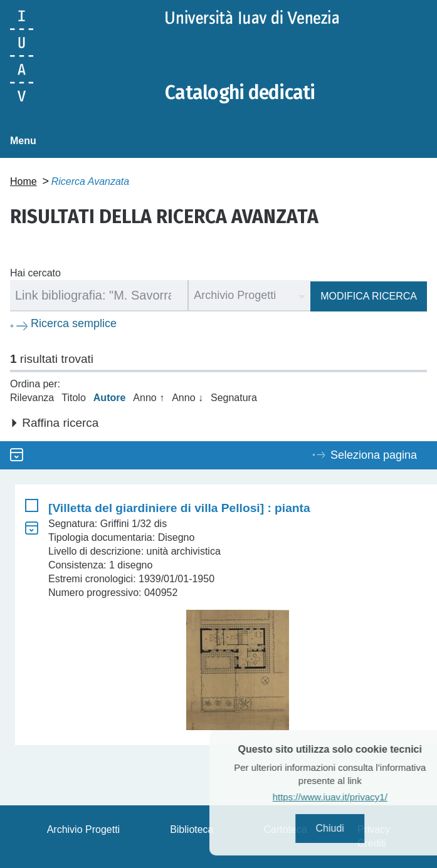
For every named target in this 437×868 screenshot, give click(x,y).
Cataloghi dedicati (240, 93)
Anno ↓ (187, 398)
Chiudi (346, 828)
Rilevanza (32, 398)
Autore (110, 398)
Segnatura (234, 398)
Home (24, 181)
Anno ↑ (149, 398)
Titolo (74, 398)
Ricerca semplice (74, 323)
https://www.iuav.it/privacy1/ (346, 797)
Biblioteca (192, 829)
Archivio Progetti (84, 829)
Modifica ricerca (369, 296)
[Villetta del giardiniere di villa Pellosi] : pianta (179, 508)
